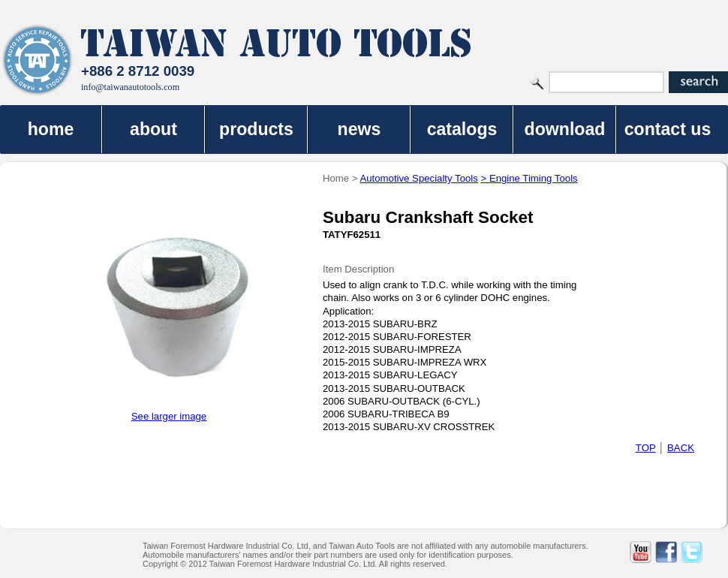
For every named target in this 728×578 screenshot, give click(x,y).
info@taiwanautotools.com (130, 87)
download (565, 129)
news (359, 129)
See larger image (169, 416)
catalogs (462, 129)
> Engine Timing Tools (529, 178)
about (153, 129)
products (256, 129)
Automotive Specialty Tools (418, 178)
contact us (668, 129)
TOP (646, 448)
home (51, 129)
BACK (681, 448)
